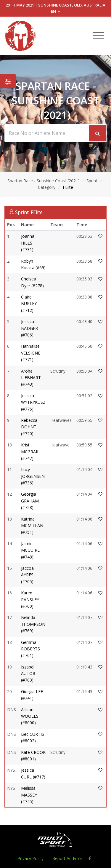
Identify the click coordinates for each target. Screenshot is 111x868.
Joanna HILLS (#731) (28, 243)
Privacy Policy (30, 858)
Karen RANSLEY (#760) (30, 599)
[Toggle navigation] (98, 36)
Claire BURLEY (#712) (29, 304)
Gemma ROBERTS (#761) (30, 649)
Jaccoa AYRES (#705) (27, 575)
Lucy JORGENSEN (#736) (33, 476)
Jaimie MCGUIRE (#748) (30, 550)
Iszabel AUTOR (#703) (28, 674)
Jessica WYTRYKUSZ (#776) (33, 402)
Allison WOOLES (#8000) (30, 716)
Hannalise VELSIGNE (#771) (31, 353)
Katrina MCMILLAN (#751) (32, 526)
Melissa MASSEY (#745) (29, 795)
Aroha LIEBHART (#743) (31, 378)
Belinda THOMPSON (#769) (33, 624)
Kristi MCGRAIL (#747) (30, 451)
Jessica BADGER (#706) (29, 328)
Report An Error (67, 858)
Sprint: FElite (29, 212)
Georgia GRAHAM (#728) (30, 501)
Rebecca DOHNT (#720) (29, 427)
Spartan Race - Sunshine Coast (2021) (44, 181)
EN (55, 11)
